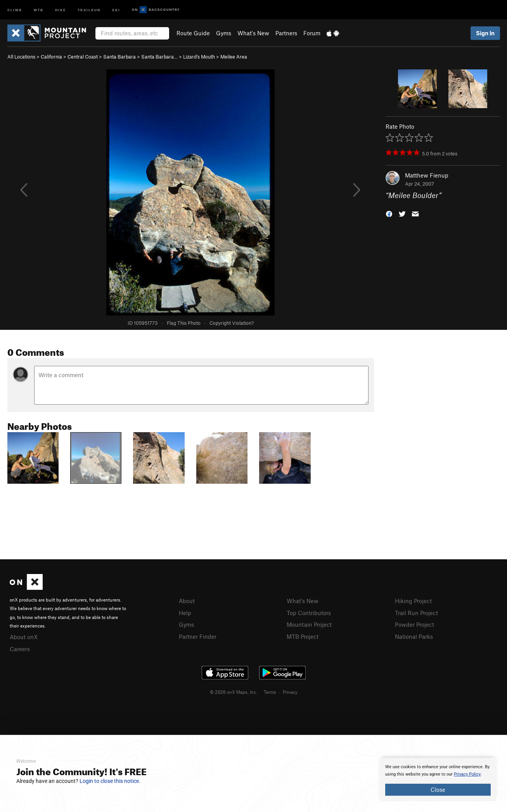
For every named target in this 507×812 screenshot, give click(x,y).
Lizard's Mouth (199, 57)
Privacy (290, 691)
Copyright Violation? (232, 323)
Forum (312, 33)
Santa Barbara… (159, 57)
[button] (389, 213)
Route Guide (193, 33)
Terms (270, 691)
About (187, 601)
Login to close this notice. (110, 781)
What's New (253, 33)
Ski (116, 9)
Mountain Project (309, 624)
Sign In (485, 33)
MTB (39, 9)
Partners (286, 33)
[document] (438, 779)
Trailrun (89, 9)
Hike (61, 9)
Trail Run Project (416, 612)
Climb (15, 9)
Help (185, 612)
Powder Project (414, 624)
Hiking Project (413, 601)
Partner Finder (198, 635)
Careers (20, 648)
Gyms (224, 33)
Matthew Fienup (427, 175)
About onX (24, 636)
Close (438, 790)
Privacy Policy (467, 774)
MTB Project (303, 635)
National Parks (414, 635)
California (51, 57)
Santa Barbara (119, 57)
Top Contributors (309, 612)
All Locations (21, 57)
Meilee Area (234, 57)
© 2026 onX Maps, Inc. (234, 691)
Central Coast (83, 57)
